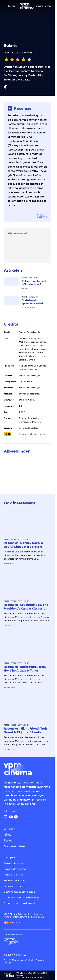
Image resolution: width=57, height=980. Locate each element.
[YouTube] (11, 817)
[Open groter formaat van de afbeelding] (27, 471)
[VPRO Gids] (11, 942)
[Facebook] (16, 817)
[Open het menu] (9, 6)
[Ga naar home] (27, 6)
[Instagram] (6, 817)
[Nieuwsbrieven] (42, 6)
